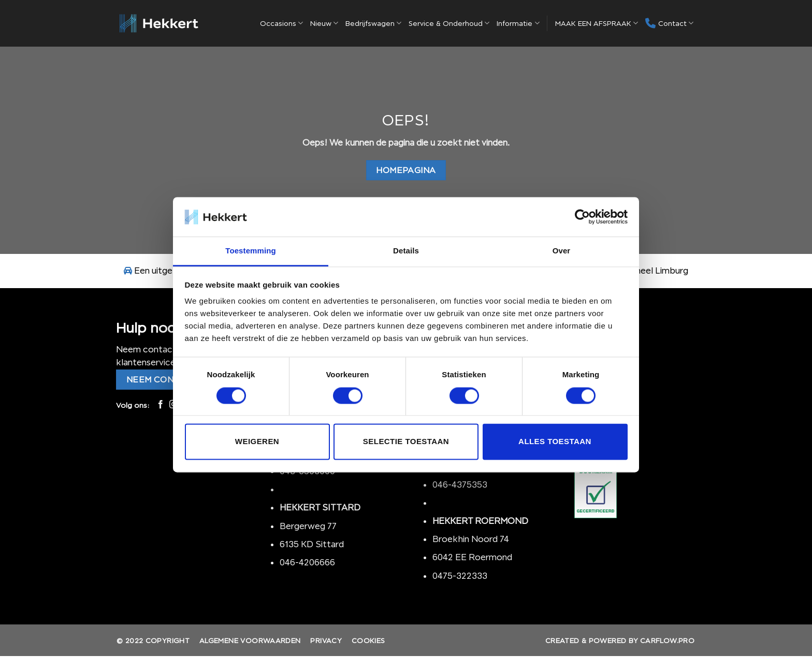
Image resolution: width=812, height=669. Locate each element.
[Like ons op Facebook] (161, 405)
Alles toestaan (555, 442)
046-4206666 (307, 562)
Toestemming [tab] (251, 251)
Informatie (518, 23)
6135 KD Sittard (312, 544)
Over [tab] (562, 251)
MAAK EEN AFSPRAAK (597, 23)
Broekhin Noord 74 (471, 539)
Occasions (281, 23)
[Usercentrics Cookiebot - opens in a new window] (582, 217)
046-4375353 (460, 485)
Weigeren (257, 442)
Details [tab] (406, 251)
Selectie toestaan (406, 442)
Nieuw (324, 23)
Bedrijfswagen (373, 23)
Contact (669, 23)
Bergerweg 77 (308, 526)
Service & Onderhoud (449, 23)
